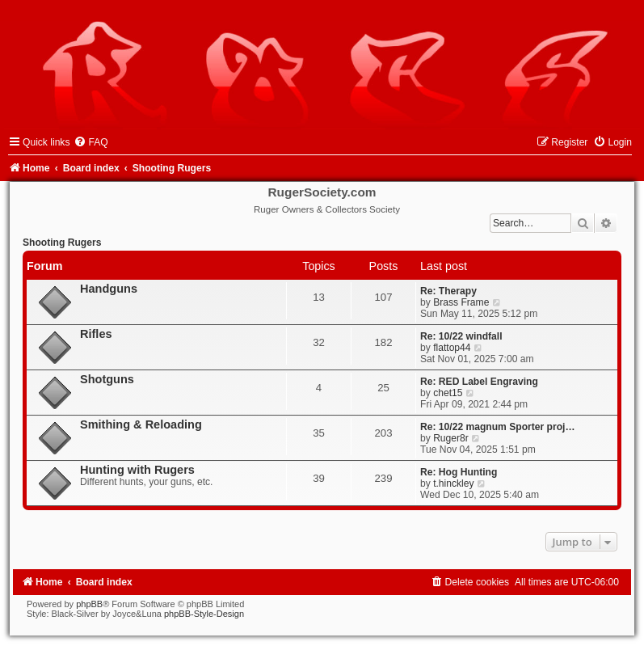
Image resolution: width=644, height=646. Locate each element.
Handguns (109, 289)
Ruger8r (451, 438)
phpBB (89, 604)
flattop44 (452, 348)
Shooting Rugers (62, 243)
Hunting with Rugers (137, 470)
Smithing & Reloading (141, 424)
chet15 (448, 393)
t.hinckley (453, 483)
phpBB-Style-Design (204, 614)
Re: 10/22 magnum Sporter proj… (498, 427)
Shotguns (107, 379)
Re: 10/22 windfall (461, 336)
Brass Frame (461, 302)
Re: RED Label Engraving (479, 382)
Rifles (96, 334)
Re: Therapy (448, 291)
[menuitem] (90, 142)
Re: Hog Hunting (459, 472)
